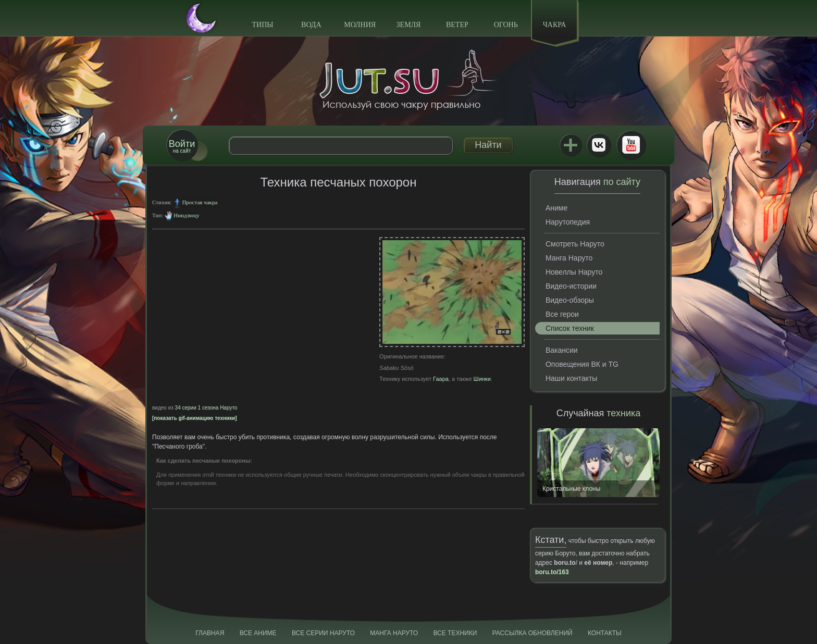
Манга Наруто (569, 258)
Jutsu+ (571, 145)
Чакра (555, 25)
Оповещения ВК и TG (582, 364)
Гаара (441, 379)
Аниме (556, 208)
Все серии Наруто (323, 633)
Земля (409, 25)
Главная (210, 633)
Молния (360, 25)
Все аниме (258, 633)
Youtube (631, 145)
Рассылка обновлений (533, 633)
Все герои (562, 314)
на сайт (182, 146)
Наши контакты (571, 378)
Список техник (570, 328)
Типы (262, 25)
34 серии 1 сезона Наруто (206, 408)
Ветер (457, 25)
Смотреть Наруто (575, 244)
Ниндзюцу (186, 215)
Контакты (605, 633)
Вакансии (562, 350)
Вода (311, 25)
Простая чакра (200, 202)
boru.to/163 (552, 572)
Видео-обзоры (570, 300)
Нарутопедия (568, 222)
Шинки (482, 379)
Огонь (506, 25)
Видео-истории (571, 286)
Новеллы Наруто (574, 272)
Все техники (455, 633)
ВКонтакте (599, 145)
